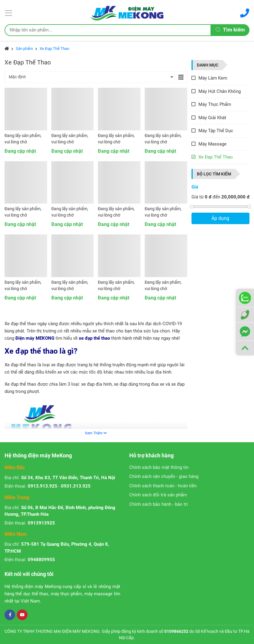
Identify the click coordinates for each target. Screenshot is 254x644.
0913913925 (41, 523)
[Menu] (9, 12)
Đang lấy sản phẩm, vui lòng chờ (23, 139)
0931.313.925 (76, 486)
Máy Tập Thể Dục (216, 131)
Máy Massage (212, 144)
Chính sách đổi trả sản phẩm (158, 495)
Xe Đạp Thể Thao (54, 49)
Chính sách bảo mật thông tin (159, 467)
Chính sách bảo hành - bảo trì (159, 504)
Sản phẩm (24, 49)
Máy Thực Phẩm (215, 104)
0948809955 (41, 560)
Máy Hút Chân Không (220, 91)
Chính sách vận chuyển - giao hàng (164, 476)
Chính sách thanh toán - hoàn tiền (163, 486)
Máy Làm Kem (213, 78)
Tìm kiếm (230, 30)
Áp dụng (220, 218)
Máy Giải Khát (212, 118)
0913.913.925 (43, 486)
